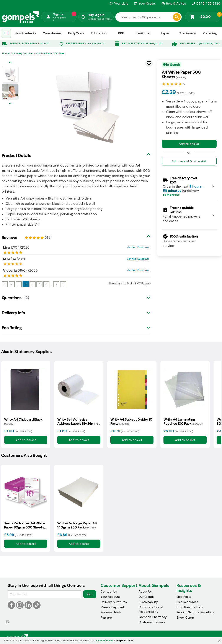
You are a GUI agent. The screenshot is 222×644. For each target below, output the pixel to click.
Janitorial (143, 33)
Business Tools (111, 612)
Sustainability (148, 602)
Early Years (76, 33)
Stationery (188, 33)
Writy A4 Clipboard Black (23, 421)
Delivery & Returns (114, 602)
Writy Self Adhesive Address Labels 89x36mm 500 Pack (77, 421)
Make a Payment (112, 607)
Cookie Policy (104, 641)
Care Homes (52, 33)
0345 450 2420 (206, 3)
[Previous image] (10, 63)
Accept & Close (124, 641)
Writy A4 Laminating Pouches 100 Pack (183, 421)
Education (99, 33)
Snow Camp (185, 618)
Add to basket (189, 144)
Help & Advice (174, 3)
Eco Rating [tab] (12, 328)
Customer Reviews (152, 622)
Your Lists (119, 3)
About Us (145, 591)
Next (90, 594)
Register (106, 618)
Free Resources (187, 602)
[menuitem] (6, 34)
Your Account (110, 597)
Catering (210, 33)
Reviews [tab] (9, 238)
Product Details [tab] (16, 155)
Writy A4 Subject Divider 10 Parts (131, 421)
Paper (165, 33)
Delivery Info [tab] (13, 313)
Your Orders (145, 3)
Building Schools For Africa (195, 612)
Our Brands (146, 597)
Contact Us (109, 591)
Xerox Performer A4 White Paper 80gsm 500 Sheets (24, 525)
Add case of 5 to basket (189, 161)
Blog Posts (184, 597)
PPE (121, 33)
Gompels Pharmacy (153, 617)
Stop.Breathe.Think (190, 607)
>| (63, 284)
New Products (25, 33)
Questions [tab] (12, 298)
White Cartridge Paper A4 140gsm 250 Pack (77, 525)
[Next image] (10, 104)
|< (5, 284)
